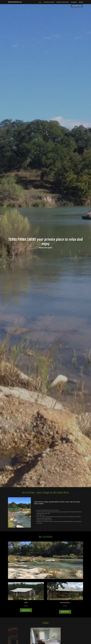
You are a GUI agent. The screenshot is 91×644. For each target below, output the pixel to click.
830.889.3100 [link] (77, 6)
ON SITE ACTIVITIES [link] (49, 2)
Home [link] (40, 2)
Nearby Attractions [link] (63, 2)
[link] (15, 2)
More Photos (26, 610)
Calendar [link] (74, 2)
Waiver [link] (81, 2)
